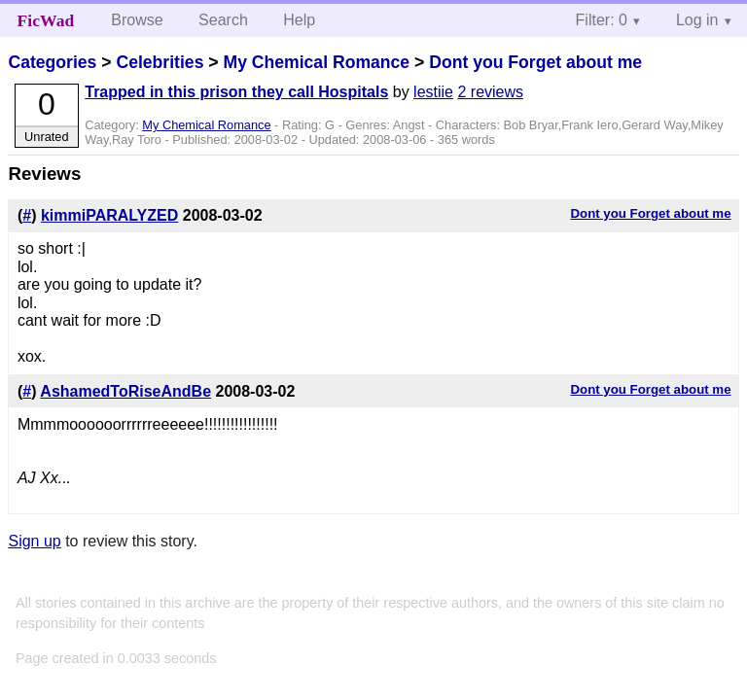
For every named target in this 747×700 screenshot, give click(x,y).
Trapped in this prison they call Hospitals (236, 92)
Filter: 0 (602, 20)
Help (299, 20)
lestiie (433, 92)
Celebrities (160, 62)
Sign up (34, 541)
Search (223, 20)
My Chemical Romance (316, 62)
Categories (52, 62)
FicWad (46, 20)
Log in (697, 20)
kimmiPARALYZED (109, 215)
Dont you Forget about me (535, 62)
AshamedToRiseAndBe (125, 391)
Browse (137, 20)
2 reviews (490, 92)
